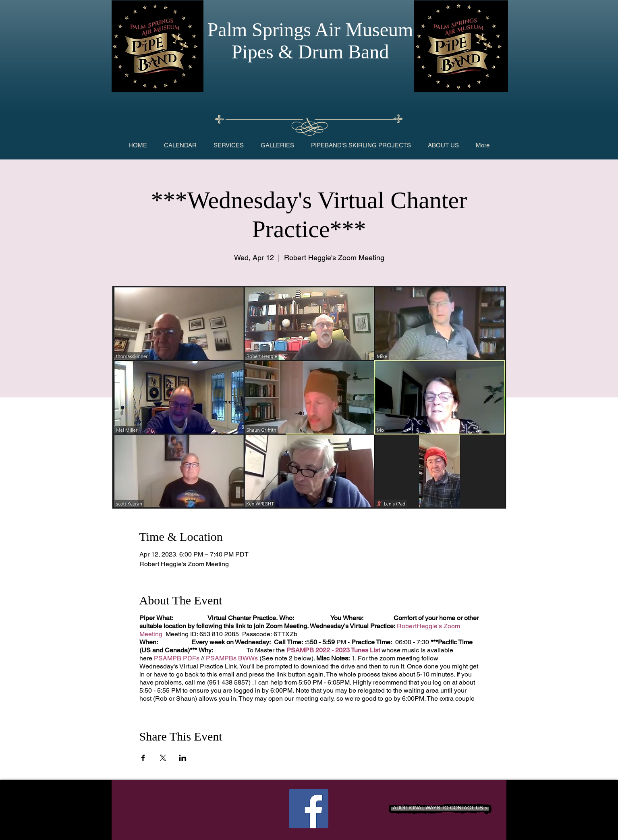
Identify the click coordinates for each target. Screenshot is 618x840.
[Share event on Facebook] (143, 758)
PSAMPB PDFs (177, 658)
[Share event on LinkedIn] (183, 758)
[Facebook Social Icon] (309, 809)
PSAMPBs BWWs (232, 658)
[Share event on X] (163, 758)
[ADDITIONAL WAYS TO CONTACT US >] (440, 809)
